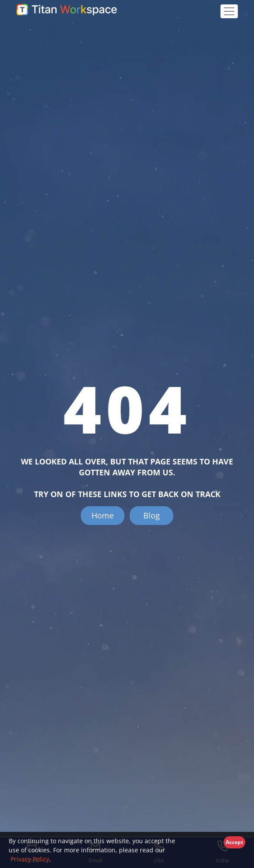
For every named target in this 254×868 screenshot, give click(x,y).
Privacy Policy (29, 859)
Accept (234, 842)
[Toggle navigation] (229, 11)
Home (103, 515)
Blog (152, 515)
